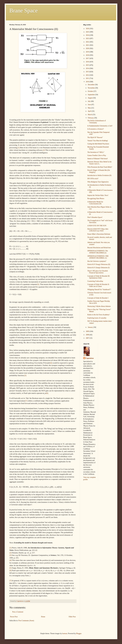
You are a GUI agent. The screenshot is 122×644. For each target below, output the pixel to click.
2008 (88, 335)
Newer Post (14, 617)
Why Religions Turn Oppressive (98, 182)
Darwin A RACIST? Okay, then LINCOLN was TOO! (98, 230)
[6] (47, 393)
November (91, 88)
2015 (88, 65)
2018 (88, 55)
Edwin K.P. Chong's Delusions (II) (99, 264)
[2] (44, 150)
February (91, 118)
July (89, 101)
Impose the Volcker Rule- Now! (98, 195)
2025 (88, 32)
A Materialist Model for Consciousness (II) (95, 203)
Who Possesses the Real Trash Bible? (100, 167)
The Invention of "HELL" (96, 152)
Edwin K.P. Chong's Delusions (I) (98, 268)
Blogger (79, 633)
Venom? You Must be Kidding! (98, 141)
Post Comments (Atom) (26, 621)
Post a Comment (18, 612)
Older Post (72, 617)
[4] (51, 363)
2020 (88, 48)
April (90, 111)
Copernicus (90, 358)
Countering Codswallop (95, 281)
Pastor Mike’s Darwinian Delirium (99, 234)
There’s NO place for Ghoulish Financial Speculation (98, 272)
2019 (88, 52)
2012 (88, 75)
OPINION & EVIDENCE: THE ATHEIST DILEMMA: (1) (98, 257)
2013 (88, 72)
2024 (88, 35)
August (90, 98)
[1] (19, 148)
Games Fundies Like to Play (97, 155)
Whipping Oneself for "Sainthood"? (99, 290)
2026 (88, 29)
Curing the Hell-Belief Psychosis (98, 144)
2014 (88, 68)
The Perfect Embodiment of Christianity (97, 122)
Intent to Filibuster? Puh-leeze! (98, 159)
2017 (88, 58)
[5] (25, 375)
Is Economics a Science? (96, 129)
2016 (88, 62)
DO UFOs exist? (93, 179)
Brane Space (24, 11)
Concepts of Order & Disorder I (98, 298)
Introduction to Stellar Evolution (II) (99, 175)
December (91, 85)
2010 (88, 82)
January (91, 327)
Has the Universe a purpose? (97, 261)
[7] (26, 401)
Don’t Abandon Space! (95, 217)
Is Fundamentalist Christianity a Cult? (100, 126)
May (89, 108)
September (91, 95)
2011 (88, 78)
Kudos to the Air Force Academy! (98, 315)
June (89, 105)
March (90, 115)
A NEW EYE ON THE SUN (97, 226)
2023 (88, 38)
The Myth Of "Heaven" (95, 137)
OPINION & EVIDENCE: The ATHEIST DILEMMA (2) (98, 252)
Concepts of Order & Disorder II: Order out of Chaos (98, 285)
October (91, 91)
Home (43, 617)
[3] (38, 284)
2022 (88, 42)
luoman (65, 633)
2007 (88, 338)
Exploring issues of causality (97, 318)
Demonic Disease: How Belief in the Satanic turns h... (99, 163)
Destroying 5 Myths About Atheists (99, 306)
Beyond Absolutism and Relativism (99, 248)
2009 (88, 331)
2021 (88, 45)
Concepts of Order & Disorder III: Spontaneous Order (99, 277)
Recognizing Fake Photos (96, 199)
